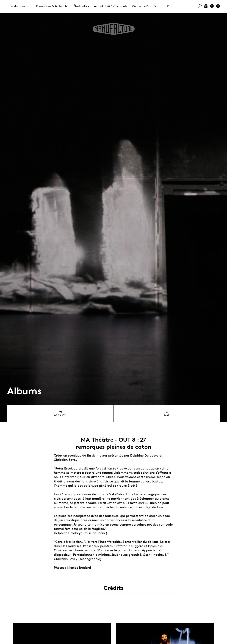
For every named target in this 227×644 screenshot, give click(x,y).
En (169, 6)
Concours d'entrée (145, 6)
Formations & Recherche (52, 6)
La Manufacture (20, 6)
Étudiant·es (81, 6)
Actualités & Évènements (111, 6)
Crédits (114, 588)
